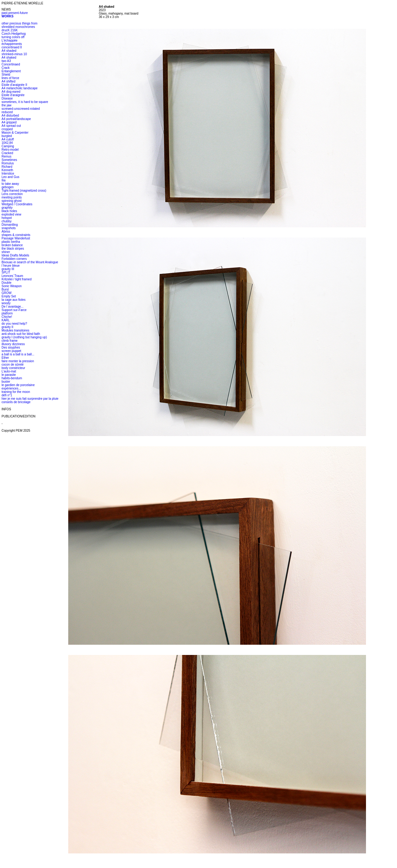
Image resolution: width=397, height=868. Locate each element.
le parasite (9, 375)
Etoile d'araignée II (14, 85)
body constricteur (13, 368)
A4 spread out (11, 126)
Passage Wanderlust (16, 238)
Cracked (7, 153)
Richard (7, 167)
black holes (9, 211)
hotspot (7, 218)
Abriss (6, 231)
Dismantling (10, 225)
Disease (7, 98)
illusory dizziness (13, 344)
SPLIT (6, 272)
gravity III (8, 269)
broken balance (12, 245)
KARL (6, 320)
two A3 (6, 61)
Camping (8, 146)
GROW (7, 293)
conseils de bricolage (16, 402)
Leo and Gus (10, 177)
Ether (5, 358)
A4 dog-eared (11, 92)
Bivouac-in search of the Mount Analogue (30, 262)
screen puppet (11, 351)
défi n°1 (7, 395)
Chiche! (7, 317)
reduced (7, 112)
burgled (7, 136)
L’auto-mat (9, 371)
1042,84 (7, 143)
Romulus (8, 163)
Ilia (4, 180)
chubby (7, 221)
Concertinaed (11, 64)
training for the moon (16, 392)
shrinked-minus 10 (14, 54)
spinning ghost (12, 201)
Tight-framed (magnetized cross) (24, 191)
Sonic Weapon (12, 286)
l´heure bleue (11, 266)
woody (6, 303)
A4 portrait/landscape (16, 119)
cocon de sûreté (13, 365)
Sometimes (9, 160)
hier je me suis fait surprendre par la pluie (30, 399)
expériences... (11, 388)
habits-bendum (12, 378)
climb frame (10, 341)
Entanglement (11, 71)
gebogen (8, 187)
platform (7, 313)
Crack (6, 68)
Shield (6, 75)
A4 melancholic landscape (20, 88)
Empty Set (9, 296)
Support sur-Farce (14, 310)
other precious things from (20, 23)
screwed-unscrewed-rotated (21, 109)
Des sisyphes (11, 347)
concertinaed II (12, 47)
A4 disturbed (10, 116)
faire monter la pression (18, 361)
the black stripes (13, 249)
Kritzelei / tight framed (17, 279)
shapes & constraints (16, 235)
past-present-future (15, 13)
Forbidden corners (14, 259)
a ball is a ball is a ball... (18, 354)
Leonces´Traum (12, 276)
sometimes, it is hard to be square (25, 102)
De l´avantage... (13, 307)
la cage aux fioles (13, 300)
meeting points (12, 197)
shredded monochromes (18, 27)
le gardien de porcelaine (18, 385)
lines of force (10, 78)
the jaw (7, 105)
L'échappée (9, 40)
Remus (7, 156)
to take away (10, 184)
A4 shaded (9, 51)
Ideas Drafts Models (15, 255)
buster (6, 382)
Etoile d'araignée (13, 95)
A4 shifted (8, 81)
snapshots (9, 228)
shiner (6, 252)
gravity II (7, 327)
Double (7, 283)
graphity (7, 208)
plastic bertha (11, 242)
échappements (12, 44)
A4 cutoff (8, 139)
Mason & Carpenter (15, 133)
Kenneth (7, 170)
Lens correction (12, 194)
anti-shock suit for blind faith (21, 334)
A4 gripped (9, 122)
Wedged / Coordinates (17, 204)
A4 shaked (9, 58)
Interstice (8, 174)
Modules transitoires (15, 330)
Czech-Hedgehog (14, 34)
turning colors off (13, 37)
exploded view (11, 214)
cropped (7, 129)
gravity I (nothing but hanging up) (24, 337)
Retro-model (10, 150)
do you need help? (14, 324)
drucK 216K (10, 30)
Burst (5, 289)
